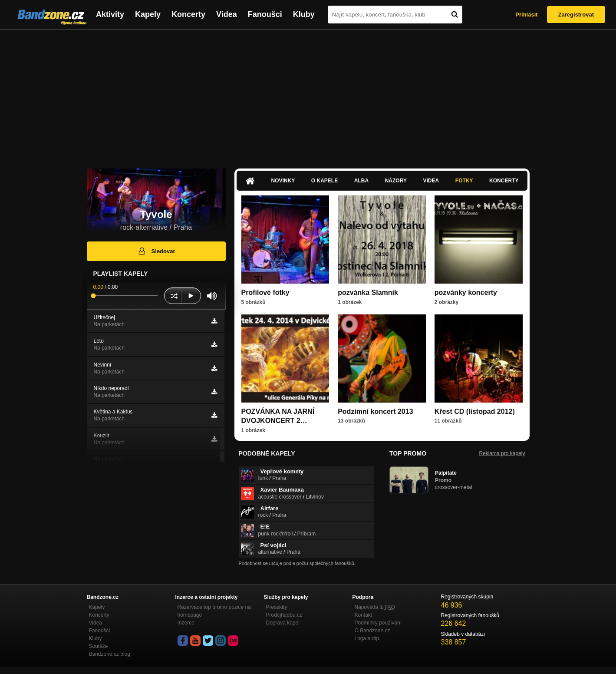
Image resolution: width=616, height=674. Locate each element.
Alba (361, 181)
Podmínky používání (378, 623)
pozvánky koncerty (466, 292)
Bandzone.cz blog (110, 654)
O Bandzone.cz (372, 631)
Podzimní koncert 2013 (375, 411)
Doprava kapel (283, 623)
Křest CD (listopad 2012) (475, 411)
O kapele (324, 181)
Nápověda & (375, 607)
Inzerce (186, 623)
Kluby (304, 14)
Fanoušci (265, 14)
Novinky (283, 181)
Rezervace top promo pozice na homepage (214, 611)
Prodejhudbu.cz (284, 615)
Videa (227, 14)
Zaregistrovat (576, 15)
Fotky (464, 181)
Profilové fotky (265, 292)
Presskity (277, 607)
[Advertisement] (308, 95)
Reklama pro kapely (502, 453)
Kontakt (364, 615)
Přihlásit (526, 15)
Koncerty (188, 14)
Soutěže (99, 646)
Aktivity (110, 14)
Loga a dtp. (368, 638)
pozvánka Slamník (368, 292)
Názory (396, 181)
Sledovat (156, 251)
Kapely (148, 14)
